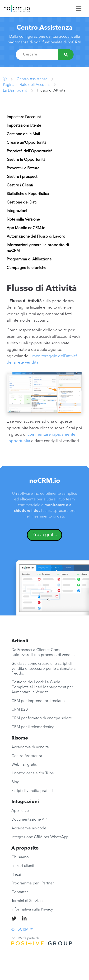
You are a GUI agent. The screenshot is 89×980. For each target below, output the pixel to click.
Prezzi (16, 875)
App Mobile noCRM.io (26, 228)
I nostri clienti (23, 866)
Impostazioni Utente (24, 126)
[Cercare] (66, 55)
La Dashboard (15, 91)
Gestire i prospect (22, 177)
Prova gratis (45, 535)
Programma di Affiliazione (29, 259)
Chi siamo (20, 857)
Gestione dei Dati (22, 203)
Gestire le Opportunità (26, 160)
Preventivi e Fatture (23, 168)
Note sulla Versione (23, 220)
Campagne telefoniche (26, 268)
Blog (15, 782)
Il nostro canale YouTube (33, 773)
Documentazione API (29, 820)
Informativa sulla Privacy (32, 910)
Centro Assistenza (44, 28)
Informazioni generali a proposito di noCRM (38, 248)
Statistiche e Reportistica (28, 194)
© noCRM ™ (22, 930)
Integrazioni (17, 211)
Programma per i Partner (33, 883)
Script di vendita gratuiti (32, 791)
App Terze (20, 811)
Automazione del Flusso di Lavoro (36, 237)
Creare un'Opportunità (27, 143)
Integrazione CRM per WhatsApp (40, 837)
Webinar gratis (24, 765)
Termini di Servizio (27, 901)
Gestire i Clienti (20, 185)
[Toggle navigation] (79, 9)
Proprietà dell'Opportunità (30, 151)
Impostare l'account (24, 117)
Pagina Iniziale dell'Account (26, 85)
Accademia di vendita (30, 747)
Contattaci (20, 892)
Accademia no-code (29, 828)
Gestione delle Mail (23, 134)
